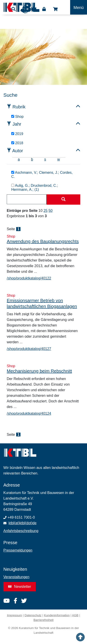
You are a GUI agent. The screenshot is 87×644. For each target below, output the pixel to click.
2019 (17, 134)
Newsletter (20, 587)
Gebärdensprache (25, 9)
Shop (55, 9)
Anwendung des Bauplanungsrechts (43, 241)
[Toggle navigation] (79, 7)
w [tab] (59, 159)
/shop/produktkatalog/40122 (29, 278)
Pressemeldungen (18, 550)
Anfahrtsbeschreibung (21, 531)
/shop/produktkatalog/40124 (29, 413)
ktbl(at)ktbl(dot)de (23, 523)
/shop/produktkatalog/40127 (29, 349)
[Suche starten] (63, 200)
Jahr (17, 124)
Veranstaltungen (16, 577)
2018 (17, 143)
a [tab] (19, 159)
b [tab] (32, 159)
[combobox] (27, 199)
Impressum (14, 615)
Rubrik (19, 107)
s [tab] (45, 159)
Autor (18, 151)
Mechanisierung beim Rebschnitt (39, 371)
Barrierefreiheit (43, 620)
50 (51, 211)
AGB (75, 615)
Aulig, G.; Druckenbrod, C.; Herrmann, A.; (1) (35, 188)
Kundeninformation (57, 615)
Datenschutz (33, 615)
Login (44, 9)
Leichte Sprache (34, 11)
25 (46, 211)
